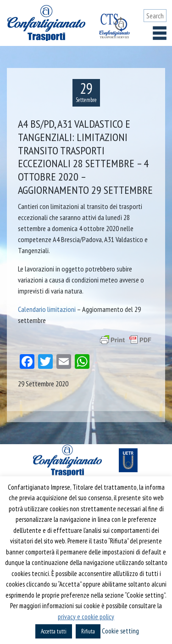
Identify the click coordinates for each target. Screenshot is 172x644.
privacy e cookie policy (86, 617)
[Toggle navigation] (160, 33)
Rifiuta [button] (88, 631)
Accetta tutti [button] (54, 631)
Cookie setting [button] (120, 631)
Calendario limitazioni (47, 309)
